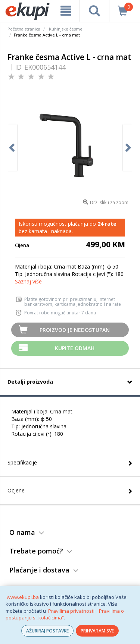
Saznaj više (28, 281)
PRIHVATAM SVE (97, 631)
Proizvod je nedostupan (75, 330)
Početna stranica (24, 29)
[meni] (66, 11)
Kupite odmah (75, 348)
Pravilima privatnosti (71, 611)
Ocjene (16, 490)
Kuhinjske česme (66, 29)
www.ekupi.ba (23, 597)
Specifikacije (22, 462)
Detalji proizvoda (30, 382)
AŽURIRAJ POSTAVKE (47, 631)
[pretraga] (94, 11)
